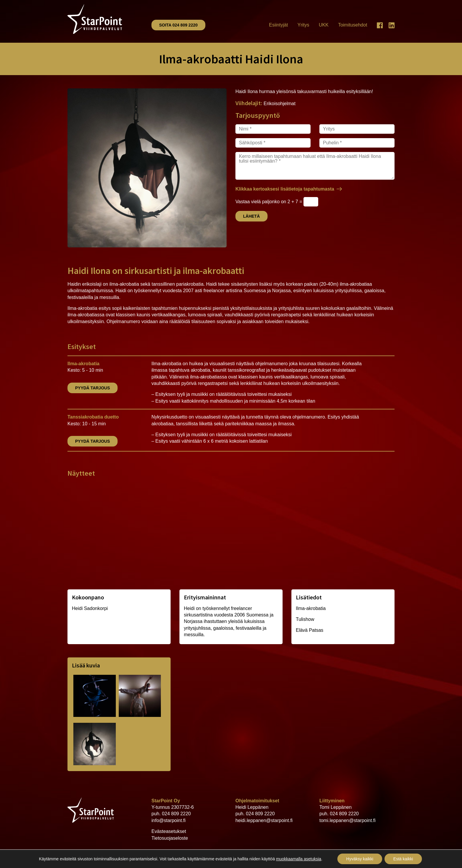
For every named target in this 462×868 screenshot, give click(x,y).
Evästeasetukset (169, 831)
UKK (324, 25)
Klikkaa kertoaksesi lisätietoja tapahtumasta (285, 189)
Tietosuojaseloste (170, 838)
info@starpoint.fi (169, 820)
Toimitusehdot (353, 25)
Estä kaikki (403, 859)
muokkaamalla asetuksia (299, 859)
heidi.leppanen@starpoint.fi (264, 820)
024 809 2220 (176, 814)
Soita (178, 25)
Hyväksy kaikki (360, 859)
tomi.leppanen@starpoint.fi (348, 820)
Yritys (303, 25)
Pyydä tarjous (93, 388)
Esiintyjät (278, 25)
